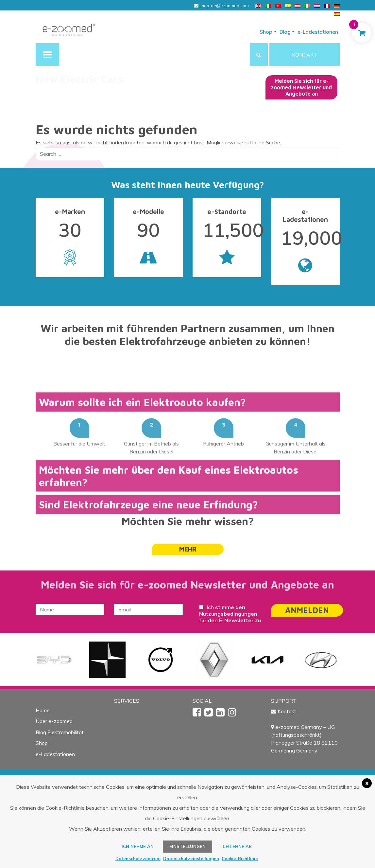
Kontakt (287, 711)
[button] (259, 55)
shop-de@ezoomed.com (222, 6)
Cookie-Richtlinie (240, 859)
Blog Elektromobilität (60, 732)
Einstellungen (187, 846)
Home (43, 710)
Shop (266, 32)
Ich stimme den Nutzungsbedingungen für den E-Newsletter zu (230, 614)
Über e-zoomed (54, 721)
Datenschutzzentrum (138, 859)
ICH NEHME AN (138, 846)
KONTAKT (305, 55)
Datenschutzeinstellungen (191, 859)
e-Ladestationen (318, 32)
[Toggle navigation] (47, 55)
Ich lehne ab (237, 846)
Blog (285, 32)
